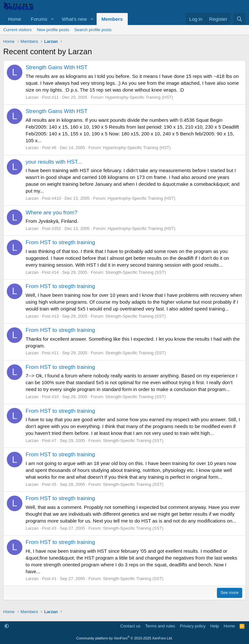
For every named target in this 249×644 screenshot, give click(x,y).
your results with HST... (54, 162)
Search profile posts (93, 30)
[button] (53, 19)
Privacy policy (193, 626)
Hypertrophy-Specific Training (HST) (139, 97)
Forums (39, 19)
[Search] (239, 19)
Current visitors (17, 30)
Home (15, 19)
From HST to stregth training (60, 242)
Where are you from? (52, 213)
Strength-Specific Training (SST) (136, 272)
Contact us (130, 626)
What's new (74, 19)
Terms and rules (160, 626)
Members (112, 19)
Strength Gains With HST (57, 67)
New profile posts (53, 30)
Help (215, 626)
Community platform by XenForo (124, 638)
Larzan (32, 97)
